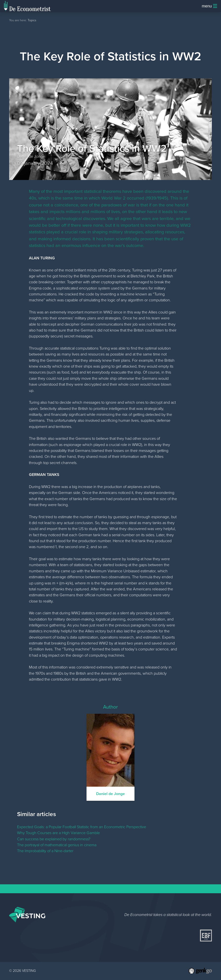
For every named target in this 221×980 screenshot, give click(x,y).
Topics (32, 20)
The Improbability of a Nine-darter (45, 851)
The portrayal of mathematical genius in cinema (57, 845)
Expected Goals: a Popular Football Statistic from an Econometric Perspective (82, 827)
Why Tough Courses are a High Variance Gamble (58, 833)
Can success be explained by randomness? (54, 839)
